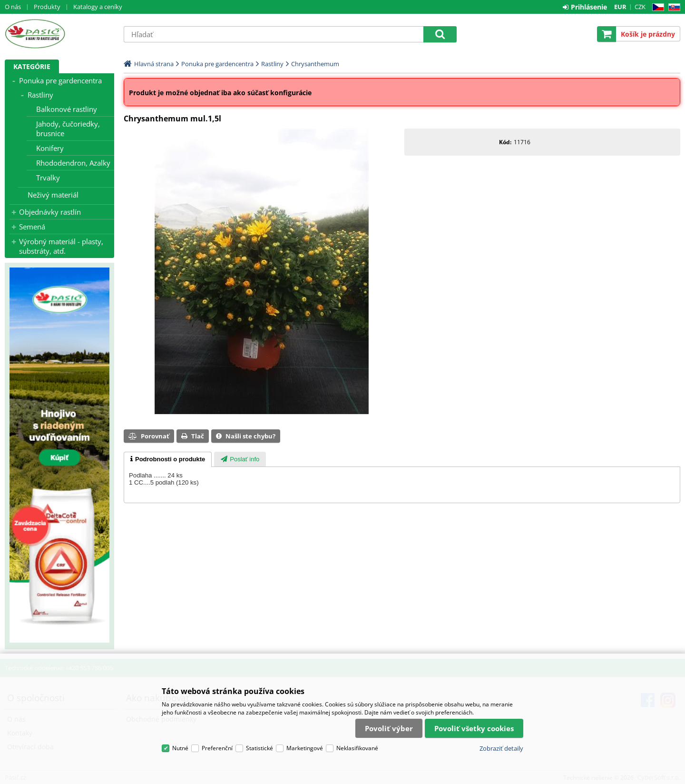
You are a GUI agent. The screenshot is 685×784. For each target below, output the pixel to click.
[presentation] (168, 459)
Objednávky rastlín (50, 212)
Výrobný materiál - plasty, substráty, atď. (61, 246)
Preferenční (217, 748)
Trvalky (48, 178)
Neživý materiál (53, 195)
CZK (640, 7)
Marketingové (305, 748)
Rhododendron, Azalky (73, 163)
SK (672, 7)
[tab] (168, 459)
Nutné (180, 748)
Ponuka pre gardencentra (60, 80)
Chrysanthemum (315, 64)
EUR (620, 7)
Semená (32, 227)
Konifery (50, 148)
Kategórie (32, 66)
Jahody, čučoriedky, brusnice (68, 129)
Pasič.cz (59, 34)
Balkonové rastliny (67, 109)
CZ (656, 7)
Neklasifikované (357, 748)
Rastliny (40, 95)
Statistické (259, 748)
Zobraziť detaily (501, 748)
